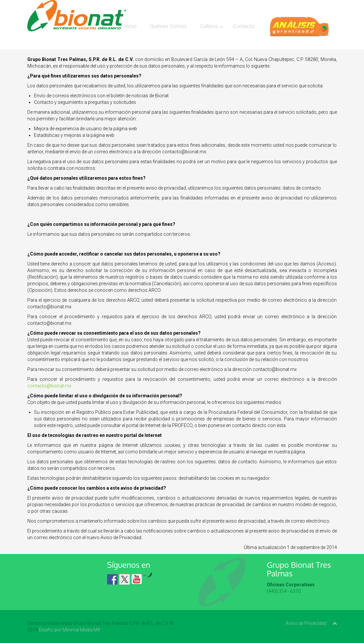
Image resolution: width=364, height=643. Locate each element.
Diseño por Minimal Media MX (70, 630)
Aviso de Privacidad (306, 623)
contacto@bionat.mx (49, 386)
